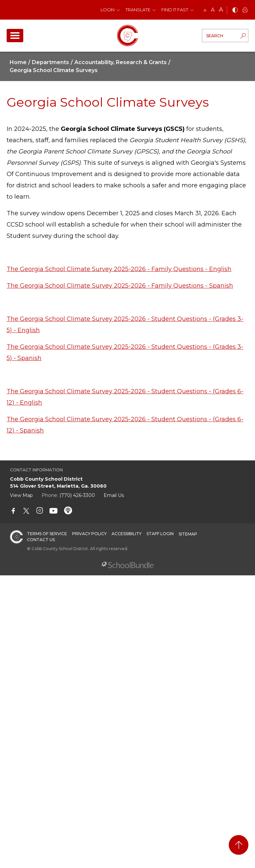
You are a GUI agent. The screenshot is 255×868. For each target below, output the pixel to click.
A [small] (205, 10)
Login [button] (108, 10)
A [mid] (213, 10)
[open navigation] (15, 36)
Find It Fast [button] (175, 10)
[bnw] (235, 10)
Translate (138, 10)
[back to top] (239, 845)
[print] (245, 10)
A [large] (221, 10)
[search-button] (243, 37)
